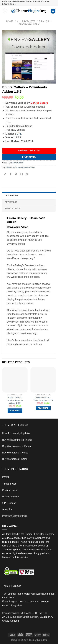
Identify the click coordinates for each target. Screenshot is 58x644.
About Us (7, 509)
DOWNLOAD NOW (29, 151)
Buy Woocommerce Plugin (17, 446)
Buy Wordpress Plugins (15, 459)
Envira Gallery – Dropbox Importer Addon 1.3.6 (15, 400)
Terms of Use (9, 484)
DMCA (6, 477)
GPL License (9, 503)
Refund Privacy (11, 497)
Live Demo (29, 157)
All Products (26, 21)
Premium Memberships (15, 516)
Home (10, 21)
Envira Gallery (29, 24)
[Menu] (5, 11)
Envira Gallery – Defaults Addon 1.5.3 (43, 399)
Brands (44, 21)
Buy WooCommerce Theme (17, 440)
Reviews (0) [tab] (11, 202)
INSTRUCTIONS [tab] (12, 208)
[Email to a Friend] (21, 174)
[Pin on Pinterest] (27, 174)
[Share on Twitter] (16, 174)
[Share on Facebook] (11, 174)
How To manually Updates (16, 433)
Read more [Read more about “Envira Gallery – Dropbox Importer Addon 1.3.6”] (15, 411)
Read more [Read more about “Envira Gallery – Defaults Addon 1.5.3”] (43, 408)
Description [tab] (12, 196)
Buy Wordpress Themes (15, 453)
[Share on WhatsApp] (5, 174)
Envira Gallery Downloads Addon (21, 167)
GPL (19, 134)
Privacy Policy (10, 490)
